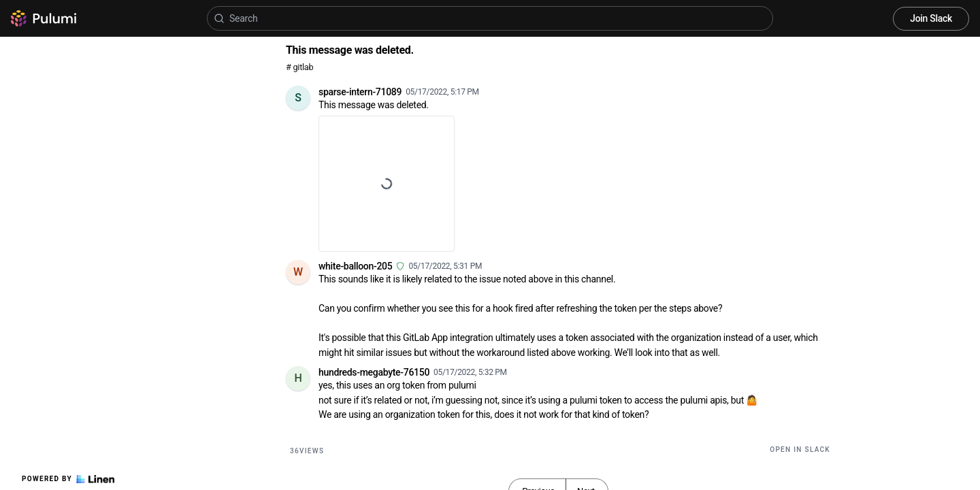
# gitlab (299, 67)
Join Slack (931, 18)
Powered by (68, 479)
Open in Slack (800, 450)
